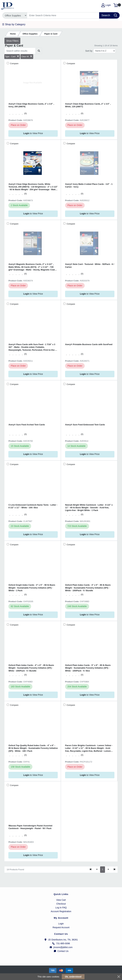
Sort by (89, 51)
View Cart (61, 900)
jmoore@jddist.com (61, 947)
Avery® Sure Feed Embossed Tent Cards (85, 425)
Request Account (61, 927)
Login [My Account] (106, 5)
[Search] (63, 15)
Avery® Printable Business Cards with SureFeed (89, 344)
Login (61, 924)
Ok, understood (73, 977)
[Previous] (97, 870)
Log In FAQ (61, 908)
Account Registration (61, 911)
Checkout (61, 904)
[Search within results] (20, 51)
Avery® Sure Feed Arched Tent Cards (27, 425)
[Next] (108, 870)
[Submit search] (39, 51)
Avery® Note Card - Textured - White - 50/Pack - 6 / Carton (90, 265)
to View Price (33, 133)
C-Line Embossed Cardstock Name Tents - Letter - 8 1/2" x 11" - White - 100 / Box (33, 506)
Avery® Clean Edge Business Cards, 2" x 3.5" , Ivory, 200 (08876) (31, 105)
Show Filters (12, 41)
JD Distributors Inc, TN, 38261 (61, 940)
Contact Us (61, 951)
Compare (14, 63)
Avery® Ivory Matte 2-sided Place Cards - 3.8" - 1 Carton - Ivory (89, 185)
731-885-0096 (61, 943)
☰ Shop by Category (14, 24)
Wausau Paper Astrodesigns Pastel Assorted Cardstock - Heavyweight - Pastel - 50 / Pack (30, 827)
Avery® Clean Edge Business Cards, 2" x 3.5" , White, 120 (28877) (88, 105)
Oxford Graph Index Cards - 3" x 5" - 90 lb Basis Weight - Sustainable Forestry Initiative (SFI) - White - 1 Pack (32, 588)
